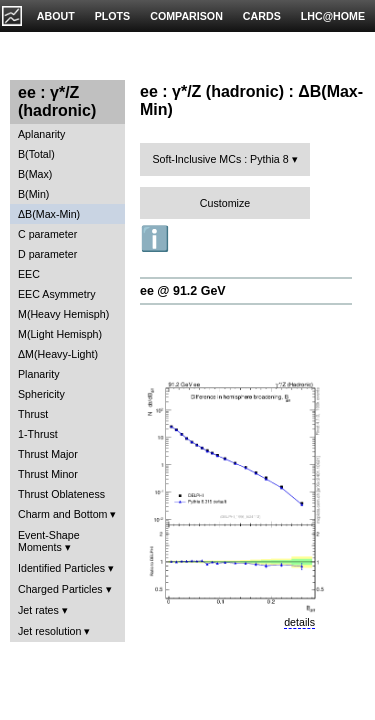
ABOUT (56, 16)
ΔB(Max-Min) (49, 214)
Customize (225, 203)
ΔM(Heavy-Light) (58, 354)
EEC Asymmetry (57, 294)
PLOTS (113, 16)
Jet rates (38, 610)
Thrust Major (48, 454)
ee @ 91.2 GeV (183, 291)
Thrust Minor (48, 474)
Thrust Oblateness (61, 494)
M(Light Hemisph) (60, 334)
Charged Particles (60, 589)
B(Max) (35, 174)
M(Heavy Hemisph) (63, 314)
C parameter (47, 234)
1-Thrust (38, 434)
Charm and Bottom (62, 514)
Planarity (38, 374)
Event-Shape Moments (49, 541)
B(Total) (36, 154)
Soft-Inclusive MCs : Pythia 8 (220, 159)
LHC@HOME (333, 16)
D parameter (47, 254)
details (299, 622)
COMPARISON (186, 16)
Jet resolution (49, 631)
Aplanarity (41, 134)
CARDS (262, 16)
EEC (29, 274)
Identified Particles (61, 568)
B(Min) (33, 194)
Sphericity (41, 394)
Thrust (33, 414)
